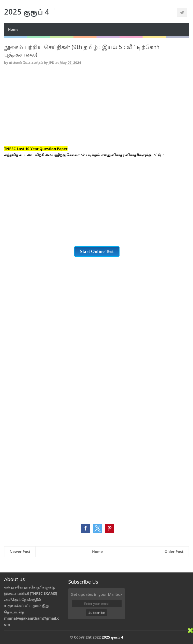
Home (13, 29)
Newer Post (20, 552)
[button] (86, 528)
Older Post (174, 552)
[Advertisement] (96, 109)
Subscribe (97, 613)
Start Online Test (97, 251)
